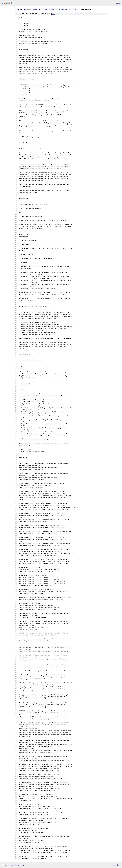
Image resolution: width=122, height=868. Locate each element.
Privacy (17, 865)
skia (16, 9)
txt (114, 865)
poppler (34, 9)
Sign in (118, 3)
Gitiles (11, 865)
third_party (24, 9)
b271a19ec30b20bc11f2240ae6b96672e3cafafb (57, 9)
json (119, 865)
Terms (22, 865)
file (53, 14)
